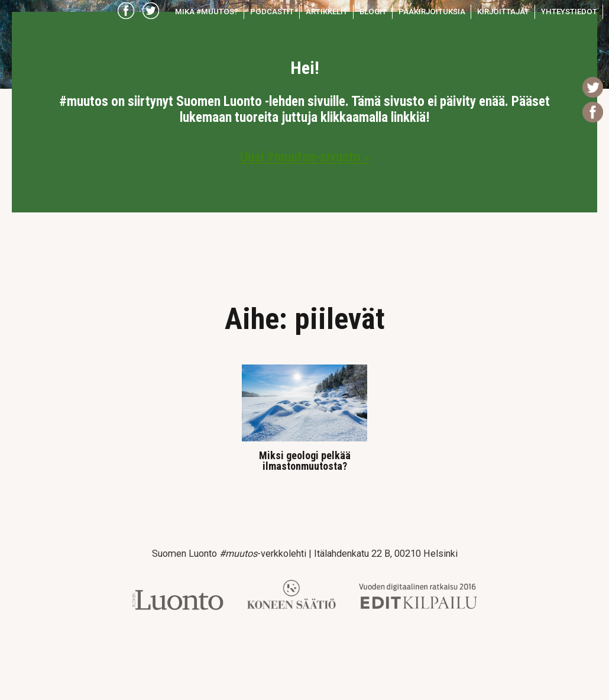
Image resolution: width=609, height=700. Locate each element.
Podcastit (272, 12)
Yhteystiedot (569, 12)
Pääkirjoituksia (432, 12)
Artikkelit (327, 12)
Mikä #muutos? (207, 12)
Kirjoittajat (503, 12)
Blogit (373, 12)
